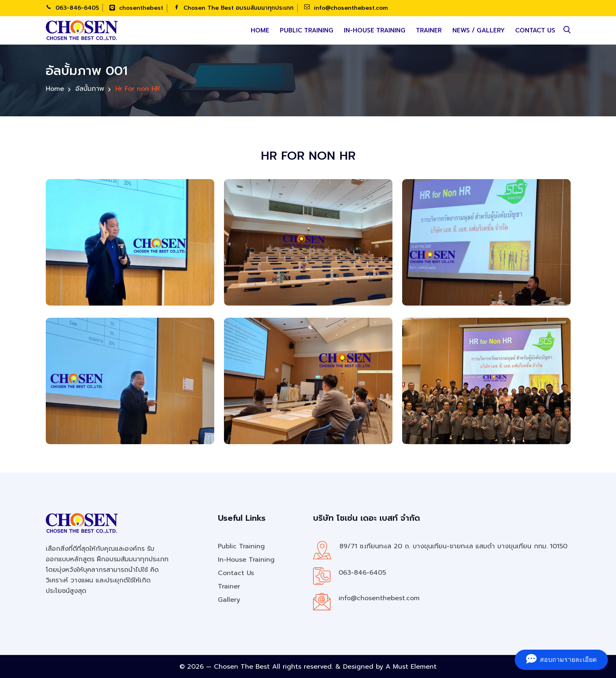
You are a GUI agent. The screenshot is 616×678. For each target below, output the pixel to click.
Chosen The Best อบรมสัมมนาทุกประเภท (234, 8)
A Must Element (411, 667)
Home (260, 30)
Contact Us (535, 30)
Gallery (229, 600)
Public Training (307, 30)
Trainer (429, 30)
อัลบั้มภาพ (90, 88)
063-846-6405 (72, 8)
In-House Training (375, 30)
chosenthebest (136, 8)
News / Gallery (479, 30)
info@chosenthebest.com (346, 8)
